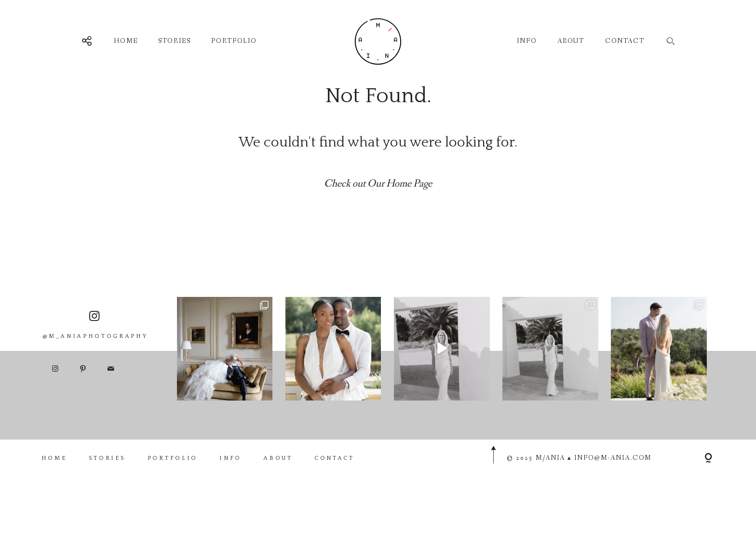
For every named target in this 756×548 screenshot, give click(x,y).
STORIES (174, 41)
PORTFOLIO (234, 41)
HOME (126, 41)
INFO (527, 41)
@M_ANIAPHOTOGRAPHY (95, 344)
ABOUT (571, 41)
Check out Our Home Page (378, 184)
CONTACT (625, 41)
